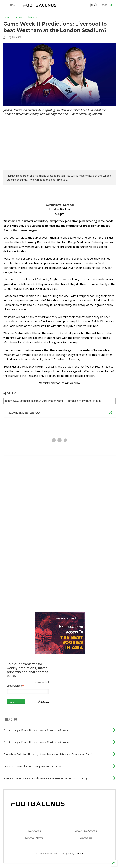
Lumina (79, 853)
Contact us (85, 838)
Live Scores (34, 831)
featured (33, 17)
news (19, 17)
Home (7, 17)
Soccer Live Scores (85, 831)
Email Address (15, 686)
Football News (34, 838)
